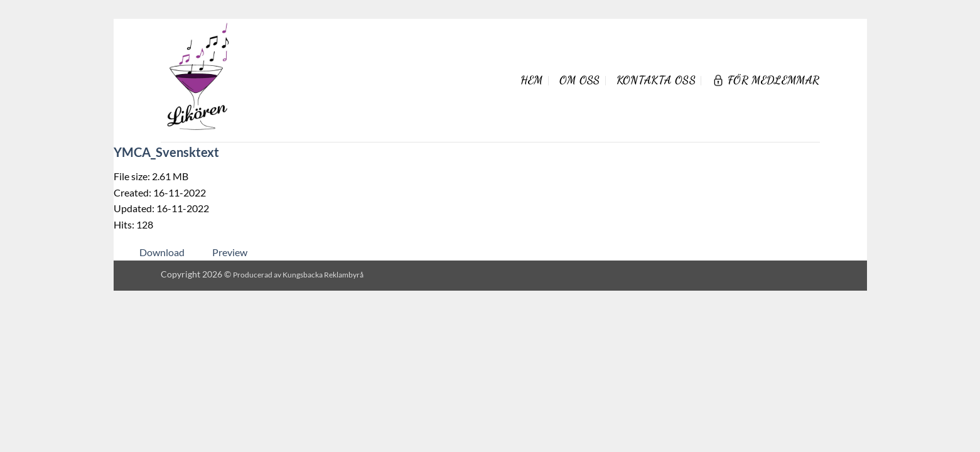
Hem (532, 80)
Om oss (580, 80)
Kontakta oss (656, 80)
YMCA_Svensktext (166, 152)
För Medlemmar (766, 80)
